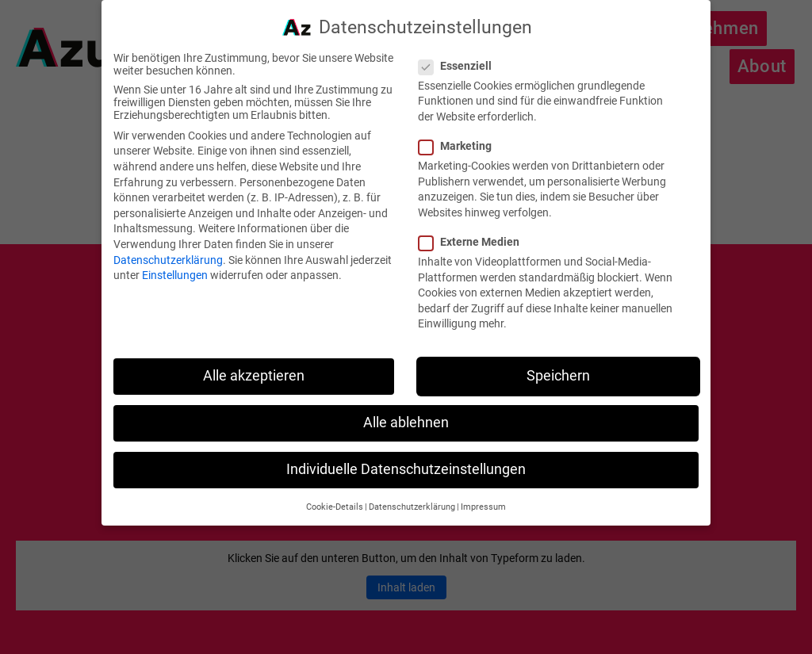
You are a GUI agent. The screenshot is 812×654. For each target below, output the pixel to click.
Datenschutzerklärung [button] (412, 496)
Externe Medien (475, 231)
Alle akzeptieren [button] (254, 365)
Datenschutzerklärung (168, 249)
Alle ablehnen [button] (406, 412)
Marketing (462, 136)
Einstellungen (175, 265)
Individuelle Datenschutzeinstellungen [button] (406, 459)
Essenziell (462, 55)
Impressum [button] (483, 496)
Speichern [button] (558, 365)
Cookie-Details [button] (335, 496)
